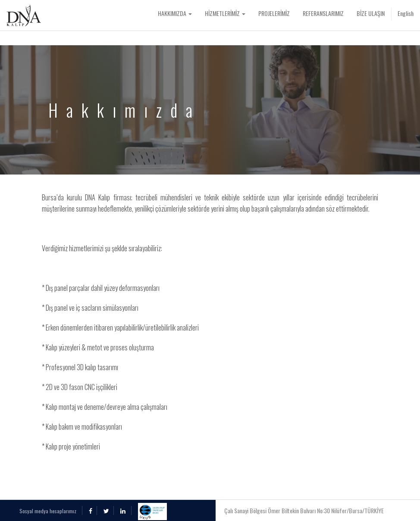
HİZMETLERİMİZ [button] (225, 13)
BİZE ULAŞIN (371, 13)
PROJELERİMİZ (274, 13)
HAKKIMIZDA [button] (175, 13)
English (406, 13)
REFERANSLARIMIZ (323, 13)
